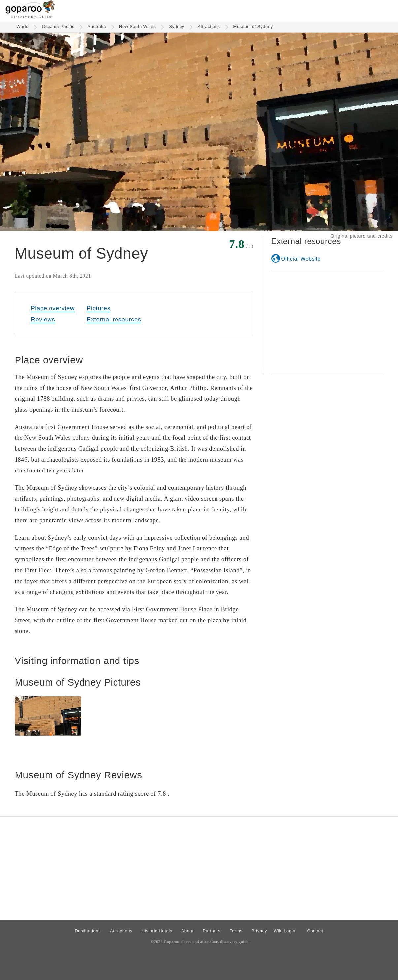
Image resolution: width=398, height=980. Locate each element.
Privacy (259, 931)
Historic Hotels (157, 931)
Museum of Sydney (253, 27)
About (188, 931)
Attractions (209, 27)
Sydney (177, 27)
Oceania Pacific (58, 27)
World (23, 27)
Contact (315, 931)
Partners (212, 931)
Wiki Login (284, 931)
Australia (97, 27)
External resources (114, 319)
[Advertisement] (327, 322)
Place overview (52, 308)
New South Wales (137, 27)
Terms (236, 931)
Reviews (43, 319)
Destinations (88, 931)
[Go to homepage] (30, 12)
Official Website (301, 259)
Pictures (99, 308)
